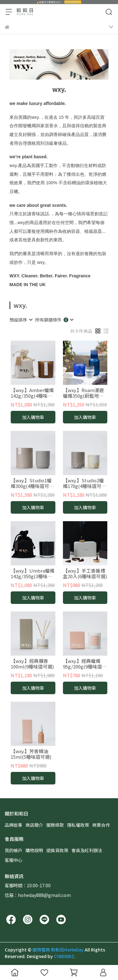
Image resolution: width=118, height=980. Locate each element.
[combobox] (21, 320)
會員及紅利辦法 (87, 850)
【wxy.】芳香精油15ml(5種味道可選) (31, 754)
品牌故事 (14, 825)
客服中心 (14, 860)
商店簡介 (34, 825)
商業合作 (101, 825)
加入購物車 (33, 417)
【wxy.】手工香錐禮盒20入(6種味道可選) (85, 574)
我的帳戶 (14, 850)
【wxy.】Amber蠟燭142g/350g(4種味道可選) (32, 393)
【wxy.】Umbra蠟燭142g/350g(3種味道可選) (33, 574)
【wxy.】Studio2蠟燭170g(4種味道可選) (83, 483)
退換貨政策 (57, 850)
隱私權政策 (78, 825)
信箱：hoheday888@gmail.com (38, 895)
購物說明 (34, 850)
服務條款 (55, 825)
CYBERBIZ (64, 956)
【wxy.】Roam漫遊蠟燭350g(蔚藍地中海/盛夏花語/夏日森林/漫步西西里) (84, 393)
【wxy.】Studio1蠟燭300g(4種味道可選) (31, 483)
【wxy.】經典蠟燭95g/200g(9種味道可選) (85, 664)
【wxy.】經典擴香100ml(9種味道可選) (32, 664)
